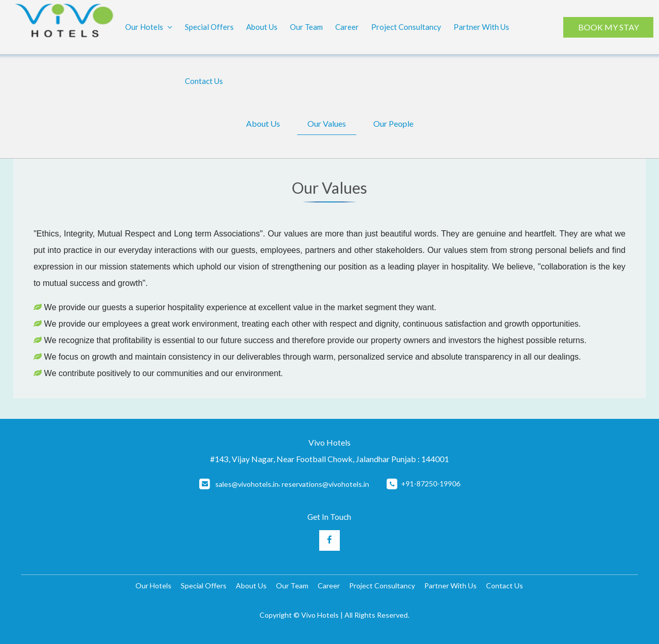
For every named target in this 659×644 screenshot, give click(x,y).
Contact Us (204, 81)
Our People (393, 123)
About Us (262, 27)
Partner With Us (481, 27)
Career (347, 27)
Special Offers (209, 27)
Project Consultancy (406, 27)
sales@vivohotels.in (247, 484)
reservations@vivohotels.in (325, 484)
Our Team (306, 27)
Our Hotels (149, 28)
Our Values (327, 123)
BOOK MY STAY (608, 27)
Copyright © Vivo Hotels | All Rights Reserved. (334, 615)
